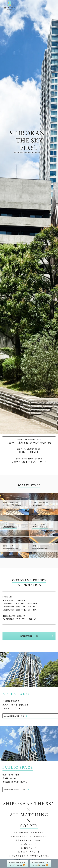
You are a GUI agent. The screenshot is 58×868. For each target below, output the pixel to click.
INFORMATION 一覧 (29, 636)
